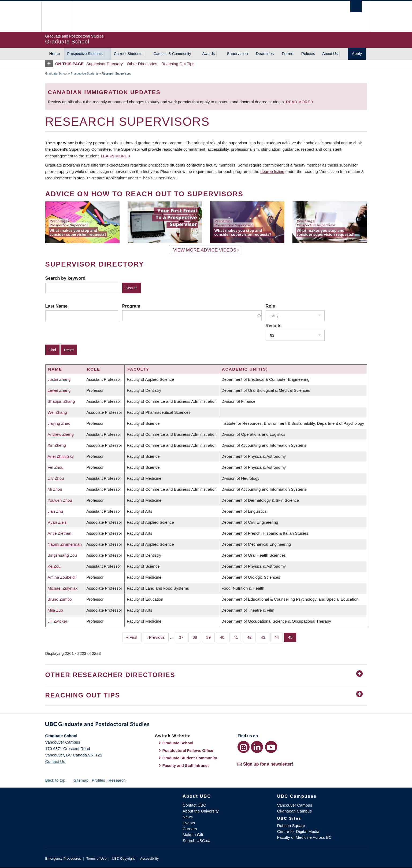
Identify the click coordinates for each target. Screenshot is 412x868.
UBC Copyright (123, 858)
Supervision (237, 53)
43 (265, 637)
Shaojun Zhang (61, 401)
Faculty (138, 369)
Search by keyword (65, 278)
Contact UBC (194, 805)
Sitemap (81, 780)
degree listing (272, 171)
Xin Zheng (57, 445)
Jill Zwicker (57, 621)
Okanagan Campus (294, 811)
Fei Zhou (56, 467)
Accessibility (149, 858)
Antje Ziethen (60, 533)
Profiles (98, 780)
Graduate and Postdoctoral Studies (206, 725)
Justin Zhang (59, 379)
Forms (287, 53)
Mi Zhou (55, 489)
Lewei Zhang (59, 390)
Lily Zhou (56, 478)
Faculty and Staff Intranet (186, 766)
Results (274, 326)
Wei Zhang (57, 412)
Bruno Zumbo (60, 599)
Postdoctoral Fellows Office (188, 751)
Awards (209, 54)
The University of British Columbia (57, 16)
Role (270, 306)
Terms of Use (96, 858)
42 (251, 637)
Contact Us (55, 761)
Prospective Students (85, 54)
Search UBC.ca (196, 841)
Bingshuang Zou (62, 555)
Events (189, 823)
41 (238, 637)
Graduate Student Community (190, 758)
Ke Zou (54, 566)
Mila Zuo (55, 610)
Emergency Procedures (63, 858)
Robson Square (291, 825)
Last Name (56, 306)
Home (55, 53)
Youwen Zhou (60, 500)
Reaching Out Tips (178, 64)
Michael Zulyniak (63, 588)
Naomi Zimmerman (65, 544)
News (188, 817)
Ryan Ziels (57, 522)
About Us (330, 54)
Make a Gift (193, 835)
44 (279, 637)
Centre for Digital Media (298, 831)
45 (292, 637)
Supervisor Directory (105, 64)
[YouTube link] (271, 747)
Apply (357, 53)
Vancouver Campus (295, 805)
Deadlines (265, 53)
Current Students (128, 54)
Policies (308, 53)
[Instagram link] (244, 747)
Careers (190, 829)
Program (131, 306)
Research (117, 780)
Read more (299, 102)
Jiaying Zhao (59, 423)
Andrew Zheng (61, 434)
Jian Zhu (55, 511)
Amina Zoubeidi (62, 577)
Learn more (114, 156)
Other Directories (142, 64)
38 (197, 637)
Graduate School (56, 73)
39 (210, 637)
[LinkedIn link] (257, 747)
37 (183, 637)
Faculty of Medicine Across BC (304, 837)
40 (224, 637)
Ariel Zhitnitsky (61, 456)
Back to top (58, 780)
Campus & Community (172, 54)
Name (55, 369)
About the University (201, 811)
